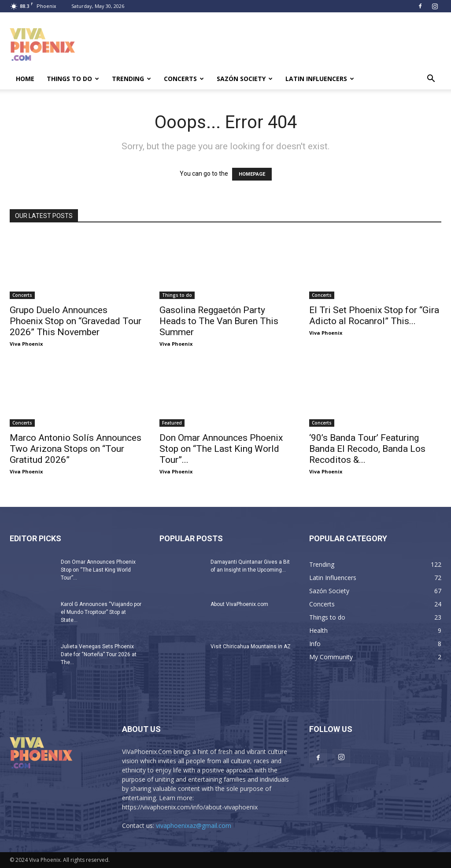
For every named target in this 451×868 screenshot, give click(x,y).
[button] (431, 79)
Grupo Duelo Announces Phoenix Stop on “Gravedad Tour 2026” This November (76, 321)
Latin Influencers (320, 79)
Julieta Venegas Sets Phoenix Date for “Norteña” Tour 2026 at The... (99, 654)
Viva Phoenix (26, 344)
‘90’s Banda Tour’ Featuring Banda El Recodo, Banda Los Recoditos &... (367, 449)
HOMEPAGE (252, 174)
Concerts (184, 79)
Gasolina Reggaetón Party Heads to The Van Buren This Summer (219, 321)
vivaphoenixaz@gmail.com (194, 826)
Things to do (73, 79)
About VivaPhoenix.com (239, 604)
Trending (131, 79)
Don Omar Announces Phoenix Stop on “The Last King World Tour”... (221, 449)
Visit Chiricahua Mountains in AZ (251, 646)
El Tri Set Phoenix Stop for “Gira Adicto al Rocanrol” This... (374, 316)
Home (25, 79)
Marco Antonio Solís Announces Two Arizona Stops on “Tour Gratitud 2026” (76, 449)
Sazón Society (245, 79)
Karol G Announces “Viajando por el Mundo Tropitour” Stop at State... (101, 612)
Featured (172, 423)
